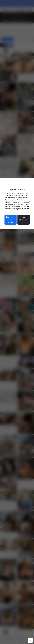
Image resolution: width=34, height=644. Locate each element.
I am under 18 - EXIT (24, 220)
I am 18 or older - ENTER (11, 220)
